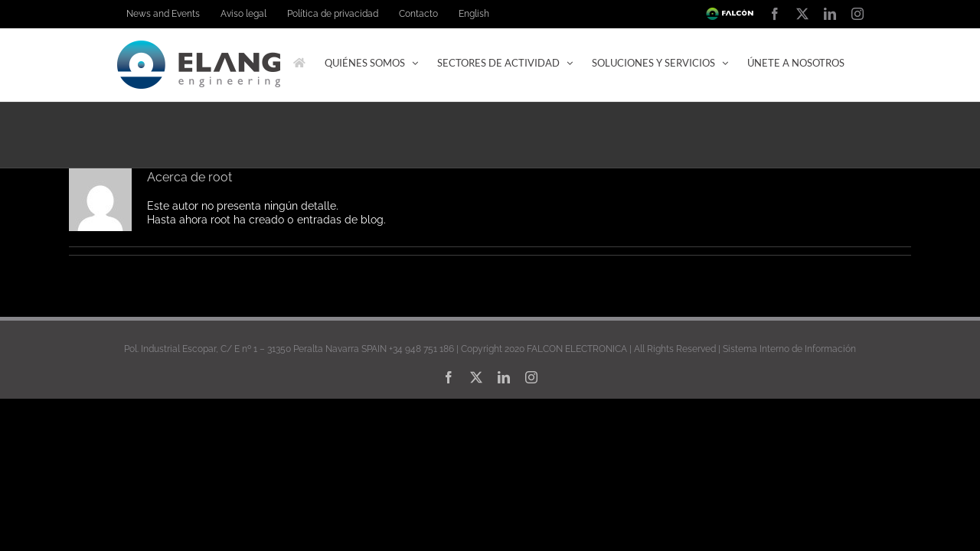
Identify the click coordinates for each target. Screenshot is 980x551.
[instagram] (531, 446)
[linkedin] (504, 446)
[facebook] (449, 446)
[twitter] (476, 446)
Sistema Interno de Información (789, 418)
